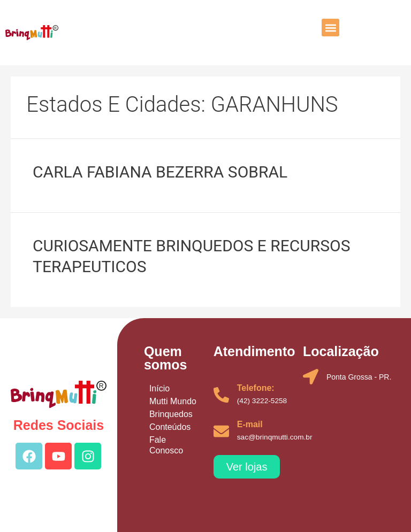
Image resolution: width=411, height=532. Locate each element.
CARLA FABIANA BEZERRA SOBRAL (160, 172)
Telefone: (256, 388)
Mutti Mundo (173, 401)
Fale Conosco (166, 445)
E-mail (250, 424)
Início (159, 388)
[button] (330, 28)
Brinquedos (171, 414)
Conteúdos (170, 427)
